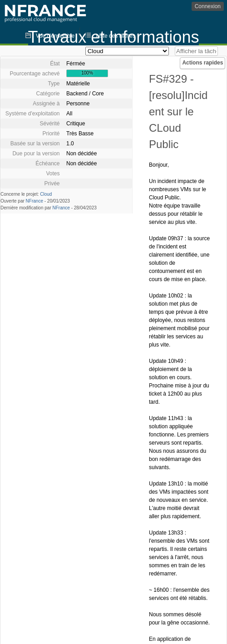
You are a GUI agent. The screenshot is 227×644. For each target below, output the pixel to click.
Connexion (208, 6)
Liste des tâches (116, 36)
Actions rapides (202, 63)
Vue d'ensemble (55, 36)
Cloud (46, 194)
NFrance (35, 201)
